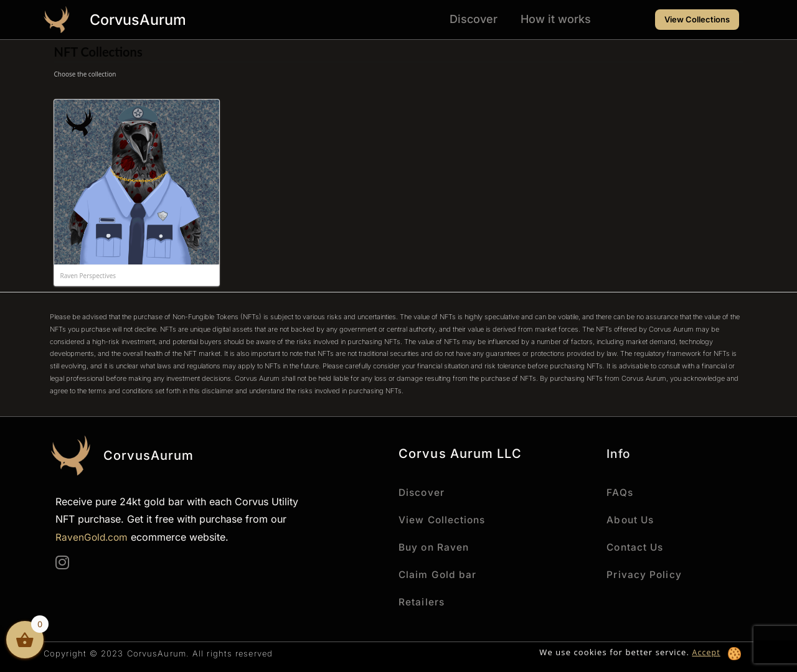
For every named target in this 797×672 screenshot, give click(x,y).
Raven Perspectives (88, 276)
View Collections (444, 520)
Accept (706, 652)
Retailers (422, 602)
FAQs (620, 492)
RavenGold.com (93, 537)
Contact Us (636, 547)
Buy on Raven (435, 547)
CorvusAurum (144, 20)
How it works (556, 19)
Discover (474, 19)
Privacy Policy (644, 574)
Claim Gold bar (438, 574)
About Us (631, 520)
